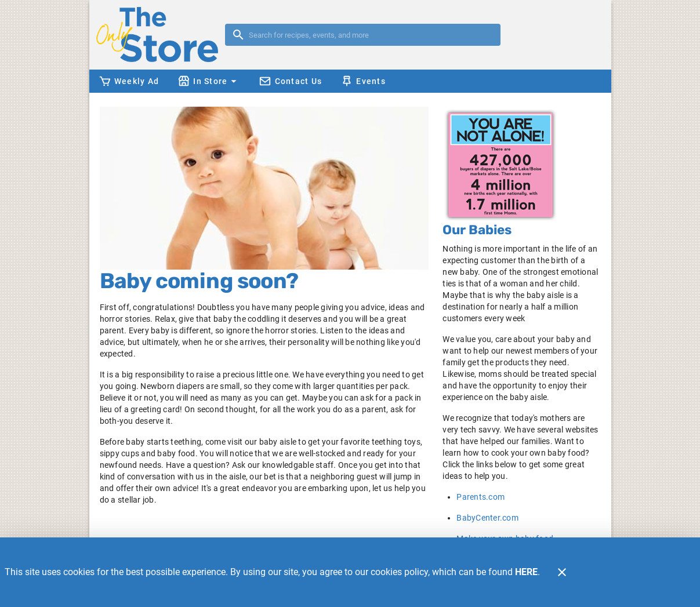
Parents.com (480, 497)
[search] (371, 35)
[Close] (562, 572)
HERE (526, 572)
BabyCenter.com (487, 518)
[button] (209, 81)
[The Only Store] (161, 34)
